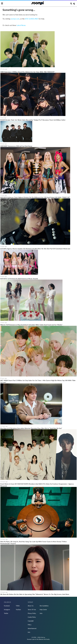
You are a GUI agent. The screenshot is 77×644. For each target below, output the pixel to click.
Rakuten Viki (42, 639)
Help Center (43, 610)
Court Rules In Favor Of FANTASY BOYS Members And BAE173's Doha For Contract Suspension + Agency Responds (37, 485)
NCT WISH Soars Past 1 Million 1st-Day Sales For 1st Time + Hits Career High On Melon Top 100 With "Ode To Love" (38, 381)
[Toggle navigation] (2, 3)
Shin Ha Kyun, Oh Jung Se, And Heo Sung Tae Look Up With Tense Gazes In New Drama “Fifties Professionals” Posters (34, 543)
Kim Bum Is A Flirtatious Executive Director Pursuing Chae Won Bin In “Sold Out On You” (31, 428)
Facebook (7, 606)
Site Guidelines (44, 606)
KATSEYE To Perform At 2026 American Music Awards (19, 279)
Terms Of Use (32, 610)
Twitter (6, 613)
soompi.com (15, 19)
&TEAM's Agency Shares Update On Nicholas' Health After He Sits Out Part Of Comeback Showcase (35, 249)
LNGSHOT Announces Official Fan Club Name (16, 146)
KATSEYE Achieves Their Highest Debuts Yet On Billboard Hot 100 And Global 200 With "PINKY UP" (35, 197)
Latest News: (21, 25)
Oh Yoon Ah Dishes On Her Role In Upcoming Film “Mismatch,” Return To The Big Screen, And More (35, 594)
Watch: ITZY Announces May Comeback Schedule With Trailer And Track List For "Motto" (31, 325)
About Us (31, 606)
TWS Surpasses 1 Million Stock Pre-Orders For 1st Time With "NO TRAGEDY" (27, 72)
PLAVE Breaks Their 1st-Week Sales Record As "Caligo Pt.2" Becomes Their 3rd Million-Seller (33, 120)
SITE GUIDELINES (32, 19)
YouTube (18, 610)
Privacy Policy (32, 613)
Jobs (41, 613)
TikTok (18, 606)
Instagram (7, 610)
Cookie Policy (32, 617)
